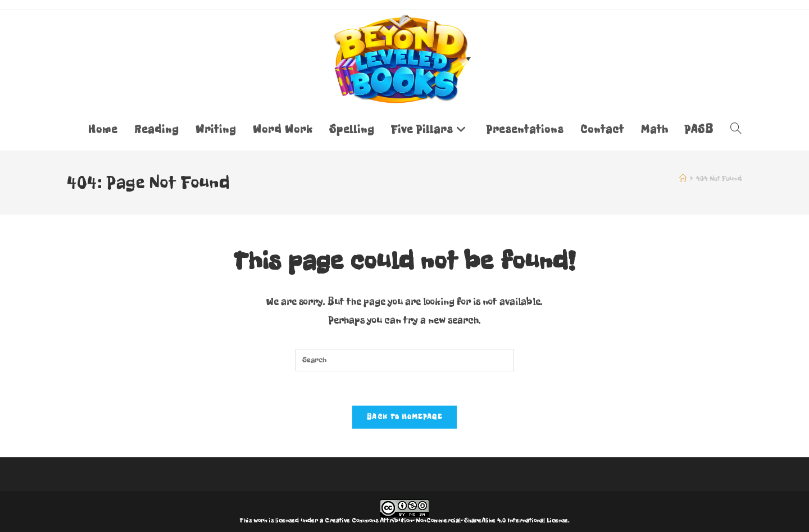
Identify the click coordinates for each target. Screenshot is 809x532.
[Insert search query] (404, 360)
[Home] (683, 179)
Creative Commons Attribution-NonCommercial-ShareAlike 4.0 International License (446, 520)
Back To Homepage (404, 417)
